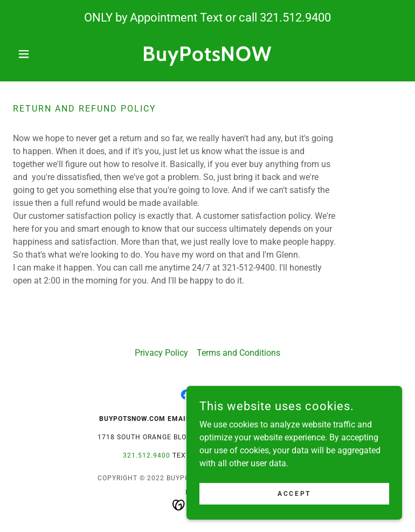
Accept (294, 493)
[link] (207, 58)
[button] (42, 54)
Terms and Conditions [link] (238, 353)
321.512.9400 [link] (295, 18)
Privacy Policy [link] (161, 353)
